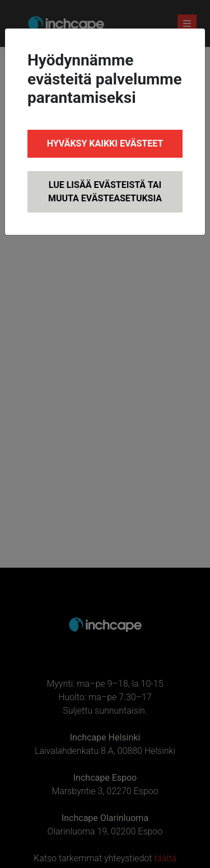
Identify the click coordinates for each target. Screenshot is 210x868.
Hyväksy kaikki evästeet (105, 143)
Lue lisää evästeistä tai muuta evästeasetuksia (105, 192)
